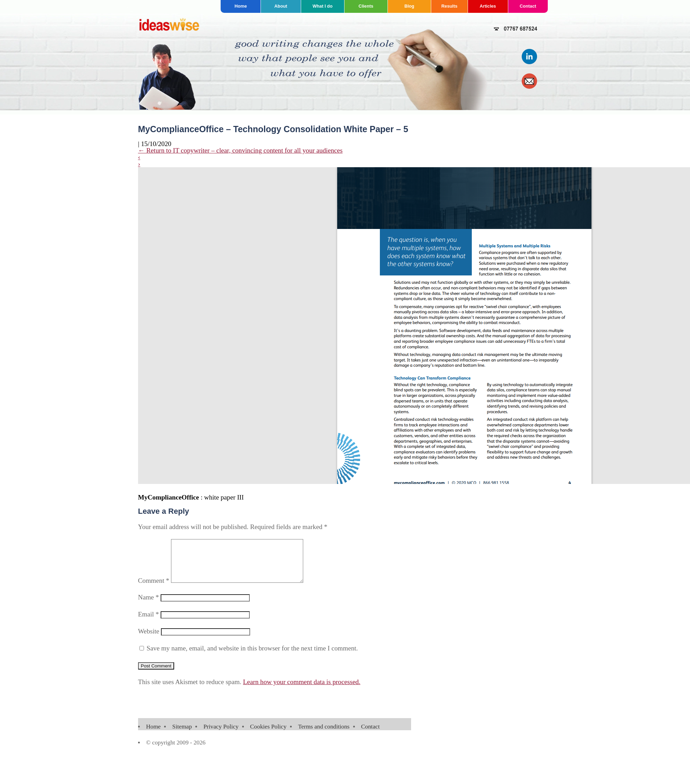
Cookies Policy (268, 735)
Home (241, 6)
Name (148, 606)
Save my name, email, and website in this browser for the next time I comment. (252, 657)
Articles (488, 6)
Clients (366, 6)
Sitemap (182, 735)
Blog (409, 6)
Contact (528, 6)
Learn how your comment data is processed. (302, 690)
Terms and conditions (324, 735)
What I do (323, 6)
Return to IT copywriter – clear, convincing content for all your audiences (240, 150)
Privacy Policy (221, 735)
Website (149, 640)
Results (449, 6)
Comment (154, 589)
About (281, 6)
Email (148, 623)
